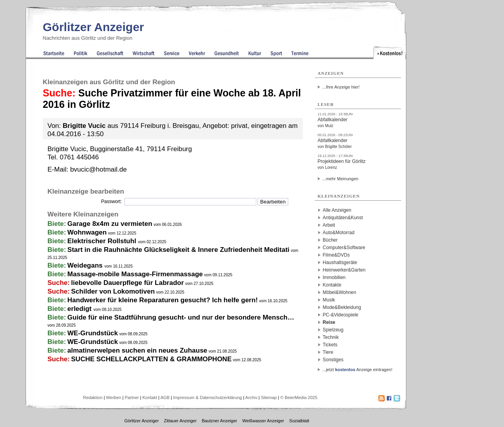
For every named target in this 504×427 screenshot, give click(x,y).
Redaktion (93, 397)
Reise (329, 322)
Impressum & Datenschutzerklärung (208, 397)
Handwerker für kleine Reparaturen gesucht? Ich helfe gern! (163, 300)
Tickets (330, 345)
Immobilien (334, 277)
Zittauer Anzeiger (180, 421)
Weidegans (86, 265)
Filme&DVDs (336, 255)
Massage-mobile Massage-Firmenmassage (135, 274)
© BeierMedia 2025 (299, 397)
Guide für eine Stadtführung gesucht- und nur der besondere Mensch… (181, 317)
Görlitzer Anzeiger (94, 27)
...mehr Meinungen (341, 179)
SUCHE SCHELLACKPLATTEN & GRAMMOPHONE (152, 359)
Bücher (330, 240)
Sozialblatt (299, 421)
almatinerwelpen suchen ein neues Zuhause (137, 350)
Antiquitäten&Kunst (343, 218)
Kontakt (150, 397)
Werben (113, 397)
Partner (132, 397)
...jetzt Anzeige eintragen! (358, 370)
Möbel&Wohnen (340, 292)
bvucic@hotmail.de (98, 169)
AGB (165, 397)
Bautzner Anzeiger (219, 421)
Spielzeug (333, 330)
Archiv (251, 397)
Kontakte (332, 285)
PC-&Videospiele (341, 315)
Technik (331, 337)
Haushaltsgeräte (340, 262)
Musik (329, 300)
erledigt (80, 309)
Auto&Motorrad (339, 233)
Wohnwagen (87, 232)
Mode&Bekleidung (342, 307)
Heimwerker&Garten (344, 270)
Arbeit (329, 225)
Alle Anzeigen (337, 210)
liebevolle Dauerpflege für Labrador (128, 283)
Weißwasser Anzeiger (263, 421)
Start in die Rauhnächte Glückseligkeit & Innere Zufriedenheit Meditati (178, 250)
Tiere (328, 352)
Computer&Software (344, 248)
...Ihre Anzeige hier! (341, 87)
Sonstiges (333, 360)
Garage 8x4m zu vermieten (110, 224)
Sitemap (269, 397)
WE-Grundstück (93, 333)
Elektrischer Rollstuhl (103, 241)
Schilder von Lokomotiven (113, 291)
